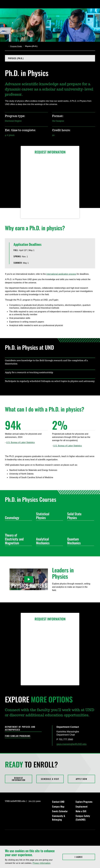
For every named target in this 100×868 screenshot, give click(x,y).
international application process (61, 274)
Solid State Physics (80, 516)
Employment (82, 806)
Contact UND (58, 802)
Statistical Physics (49, 516)
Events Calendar (60, 811)
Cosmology (17, 518)
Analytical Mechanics (49, 541)
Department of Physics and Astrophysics (20, 728)
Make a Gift (81, 811)
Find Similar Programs (18, 736)
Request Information (19, 779)
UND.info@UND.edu (15, 801)
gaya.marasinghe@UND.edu (71, 744)
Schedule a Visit (50, 779)
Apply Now (81, 779)
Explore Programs (84, 802)
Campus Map (58, 806)
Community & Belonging (59, 818)
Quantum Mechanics (80, 541)
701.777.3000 (35, 801)
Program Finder (16, 46)
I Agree (85, 857)
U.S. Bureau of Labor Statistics (21, 442)
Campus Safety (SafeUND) (83, 818)
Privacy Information (41, 863)
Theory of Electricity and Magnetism (17, 539)
